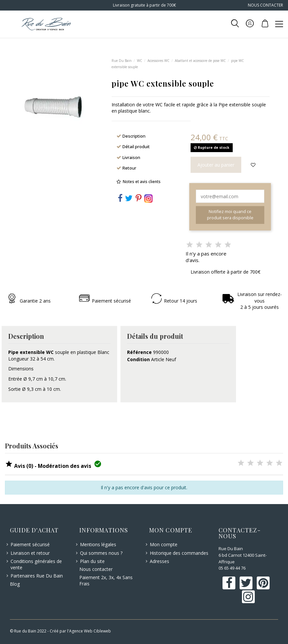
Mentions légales (98, 544)
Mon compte (164, 544)
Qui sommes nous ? (101, 553)
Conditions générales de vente (36, 564)
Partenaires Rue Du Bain (37, 576)
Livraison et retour (30, 553)
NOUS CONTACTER (265, 5)
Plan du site (92, 561)
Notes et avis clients (142, 182)
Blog (15, 584)
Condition (138, 359)
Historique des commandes (179, 553)
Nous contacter (96, 569)
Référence (139, 352)
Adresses (159, 561)
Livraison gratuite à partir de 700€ (144, 5)
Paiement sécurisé (30, 544)
